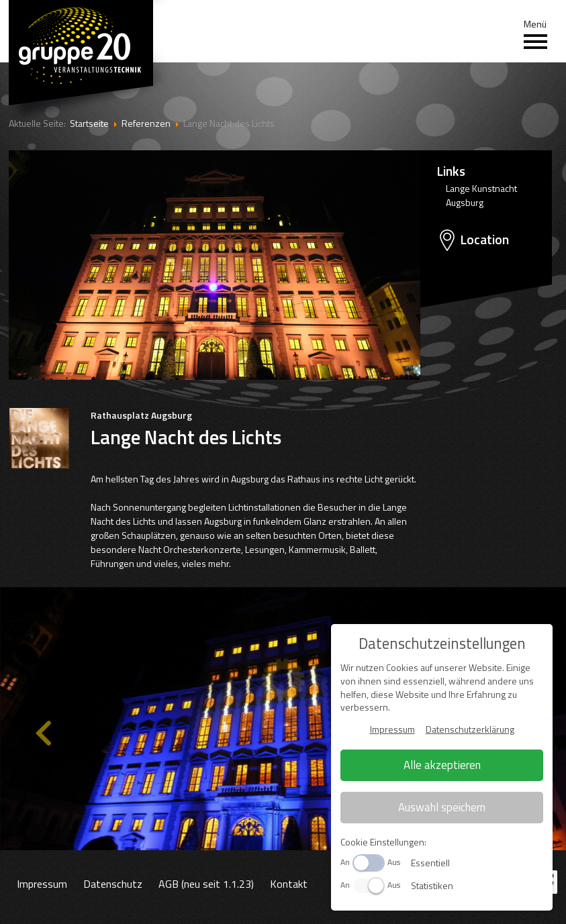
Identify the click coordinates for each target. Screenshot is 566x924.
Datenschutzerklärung (470, 729)
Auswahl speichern (442, 807)
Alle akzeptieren (442, 765)
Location (484, 240)
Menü (535, 34)
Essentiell (430, 863)
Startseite (89, 123)
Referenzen (146, 123)
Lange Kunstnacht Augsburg (481, 195)
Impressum (42, 884)
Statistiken (432, 885)
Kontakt (289, 884)
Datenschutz (113, 884)
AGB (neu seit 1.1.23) (206, 884)
